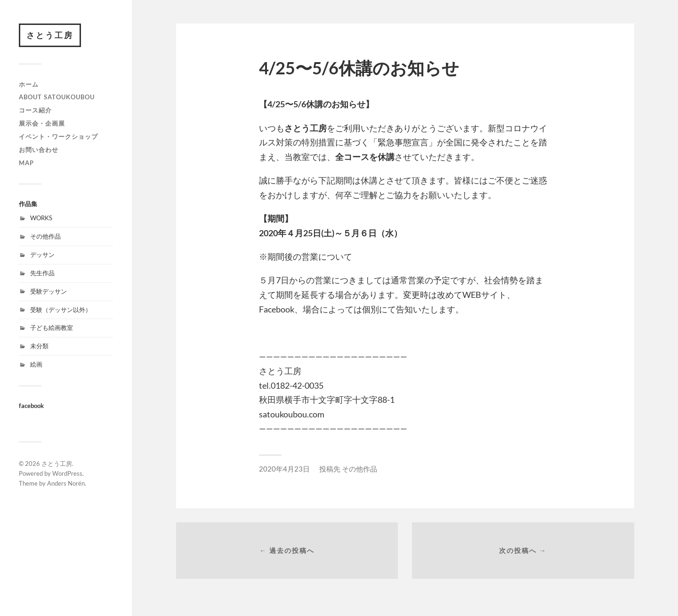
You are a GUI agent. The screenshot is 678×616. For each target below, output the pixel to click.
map (26, 163)
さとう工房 (50, 35)
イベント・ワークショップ (58, 136)
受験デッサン (48, 291)
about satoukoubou (57, 97)
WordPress (67, 473)
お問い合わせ (39, 150)
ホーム (29, 84)
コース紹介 (35, 110)
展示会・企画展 (42, 123)
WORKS (41, 218)
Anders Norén (66, 483)
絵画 (36, 364)
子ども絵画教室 (52, 328)
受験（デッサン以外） (61, 310)
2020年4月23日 (284, 469)
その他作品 (45, 236)
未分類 (39, 346)
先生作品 (42, 273)
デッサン (42, 255)
